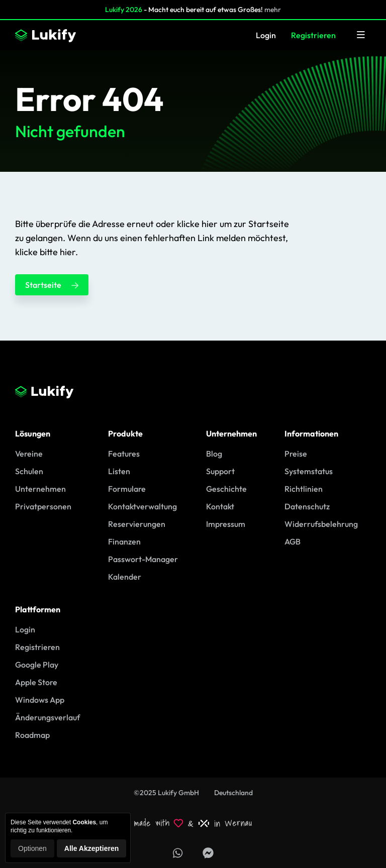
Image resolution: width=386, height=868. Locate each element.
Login (266, 35)
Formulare (127, 489)
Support (220, 471)
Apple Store (36, 682)
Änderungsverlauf (47, 717)
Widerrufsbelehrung (321, 524)
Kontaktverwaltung (142, 506)
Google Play (37, 665)
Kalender (125, 577)
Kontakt (220, 506)
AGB (293, 541)
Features (124, 454)
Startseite (52, 285)
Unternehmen (40, 489)
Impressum (226, 524)
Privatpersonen (43, 506)
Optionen (32, 848)
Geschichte (226, 489)
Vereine (29, 454)
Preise (296, 454)
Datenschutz (307, 506)
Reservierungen (137, 524)
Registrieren (313, 35)
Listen (119, 471)
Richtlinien (304, 489)
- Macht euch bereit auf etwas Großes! (193, 10)
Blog (214, 454)
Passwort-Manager (143, 559)
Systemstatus (309, 471)
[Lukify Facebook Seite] (208, 853)
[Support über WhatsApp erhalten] (178, 853)
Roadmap (32, 735)
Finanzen (124, 541)
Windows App (40, 700)
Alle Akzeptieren (91, 848)
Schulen (29, 471)
